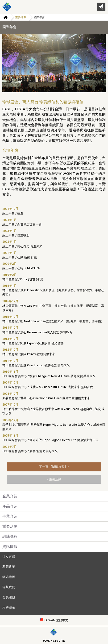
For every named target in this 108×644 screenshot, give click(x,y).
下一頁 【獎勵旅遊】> (54, 467)
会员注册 (9, 597)
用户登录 (9, 607)
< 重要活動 (54, 479)
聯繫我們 (9, 587)
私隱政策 (9, 567)
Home (4, 17)
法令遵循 (9, 557)
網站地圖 (9, 577)
